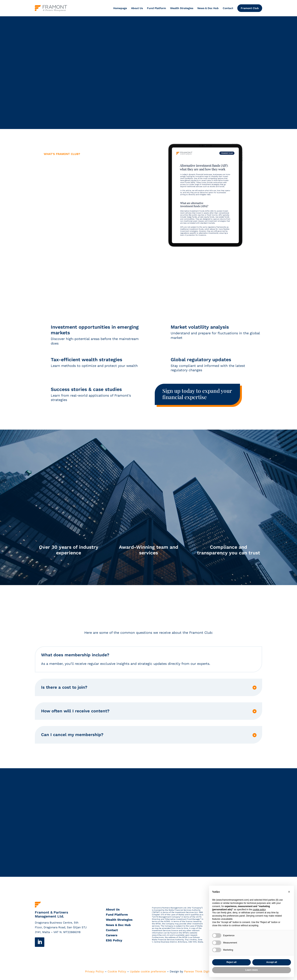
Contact (228, 8)
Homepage (120, 8)
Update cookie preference (148, 972)
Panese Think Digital (198, 972)
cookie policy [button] (259, 910)
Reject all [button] (232, 962)
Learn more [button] (251, 970)
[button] (289, 892)
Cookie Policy (117, 972)
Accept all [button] (272, 962)
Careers (112, 936)
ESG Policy (114, 941)
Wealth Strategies (182, 8)
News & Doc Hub (208, 8)
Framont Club (250, 8)
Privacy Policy (94, 972)
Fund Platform (156, 8)
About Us (137, 8)
